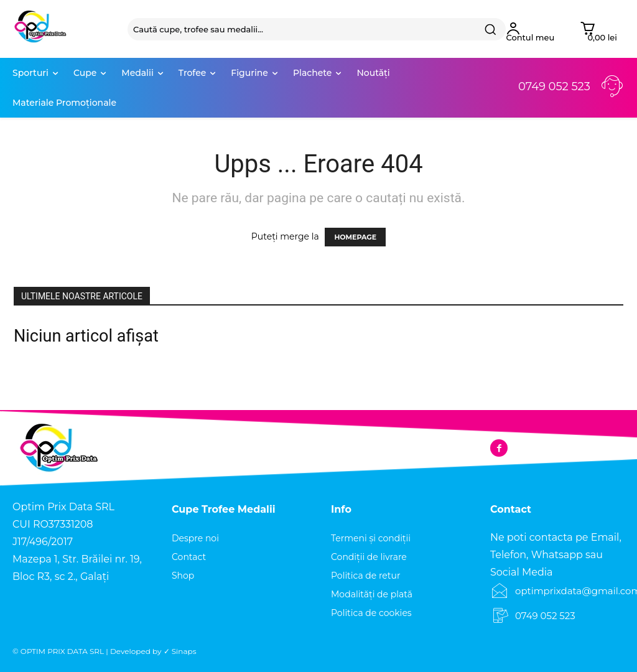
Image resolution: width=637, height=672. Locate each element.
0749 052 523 (554, 86)
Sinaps (184, 651)
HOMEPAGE (355, 237)
